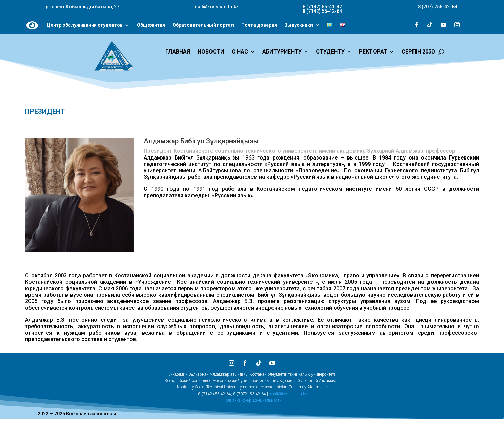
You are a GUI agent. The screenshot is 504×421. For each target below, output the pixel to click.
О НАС (240, 52)
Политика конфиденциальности (252, 400)
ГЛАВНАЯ (178, 52)
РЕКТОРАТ (373, 52)
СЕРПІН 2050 (418, 52)
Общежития (151, 25)
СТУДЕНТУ (330, 52)
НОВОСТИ (211, 52)
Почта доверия (259, 25)
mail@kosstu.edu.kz (289, 394)
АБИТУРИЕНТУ (282, 52)
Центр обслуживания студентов (85, 25)
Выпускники (299, 25)
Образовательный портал (203, 25)
